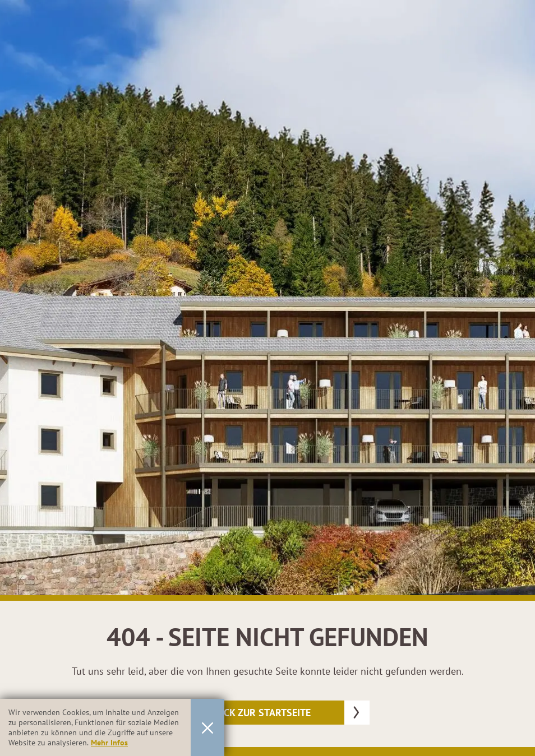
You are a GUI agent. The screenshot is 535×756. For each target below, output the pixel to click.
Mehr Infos (109, 743)
